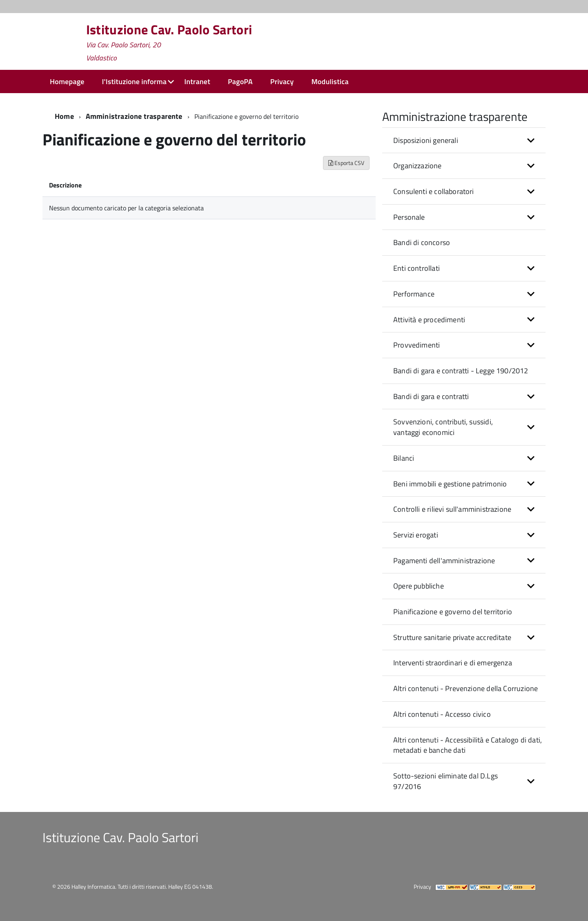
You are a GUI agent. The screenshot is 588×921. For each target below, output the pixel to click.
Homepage (67, 81)
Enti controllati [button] (416, 268)
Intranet (197, 81)
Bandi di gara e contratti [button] (431, 396)
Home (64, 116)
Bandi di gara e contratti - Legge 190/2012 (461, 371)
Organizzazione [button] (418, 166)
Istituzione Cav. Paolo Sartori (169, 42)
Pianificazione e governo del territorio (453, 612)
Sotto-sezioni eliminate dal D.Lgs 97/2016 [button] (445, 781)
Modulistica (330, 81)
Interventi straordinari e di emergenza (453, 663)
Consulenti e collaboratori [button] (434, 191)
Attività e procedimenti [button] (429, 320)
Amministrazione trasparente (134, 116)
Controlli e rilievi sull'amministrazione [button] (452, 509)
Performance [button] (414, 294)
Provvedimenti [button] (416, 345)
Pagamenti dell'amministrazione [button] (444, 561)
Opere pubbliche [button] (419, 586)
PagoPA (240, 81)
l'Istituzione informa (134, 81)
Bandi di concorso (422, 242)
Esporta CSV (346, 163)
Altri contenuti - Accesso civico (442, 714)
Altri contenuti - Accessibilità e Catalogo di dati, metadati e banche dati (468, 745)
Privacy (282, 81)
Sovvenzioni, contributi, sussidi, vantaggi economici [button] (443, 427)
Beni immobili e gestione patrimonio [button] (450, 484)
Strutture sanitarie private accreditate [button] (452, 637)
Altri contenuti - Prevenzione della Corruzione (465, 688)
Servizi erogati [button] (416, 535)
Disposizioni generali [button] (426, 140)
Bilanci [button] (404, 458)
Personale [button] (409, 217)
